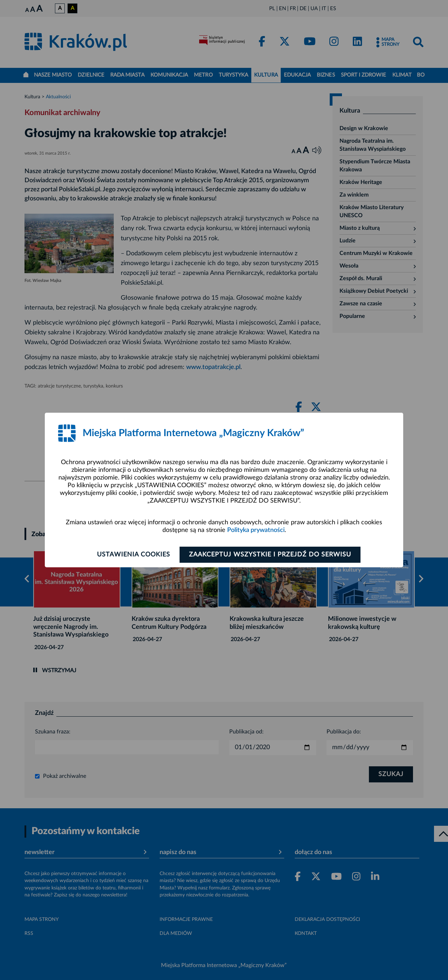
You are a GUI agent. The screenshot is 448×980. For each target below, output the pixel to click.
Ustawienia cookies (134, 555)
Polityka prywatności (256, 530)
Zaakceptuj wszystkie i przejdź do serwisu (270, 555)
